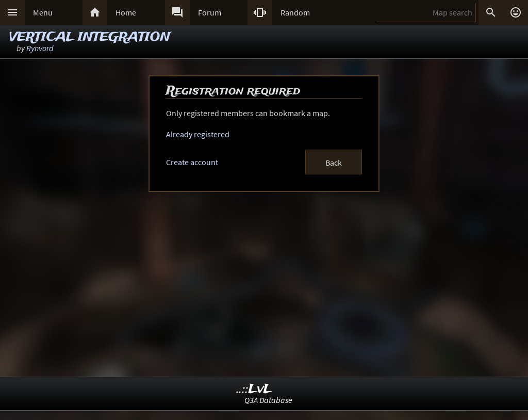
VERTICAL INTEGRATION (90, 37)
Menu (43, 12)
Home (126, 12)
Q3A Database (268, 400)
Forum (210, 12)
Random (295, 12)
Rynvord (40, 48)
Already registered (198, 134)
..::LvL (254, 389)
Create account (192, 162)
